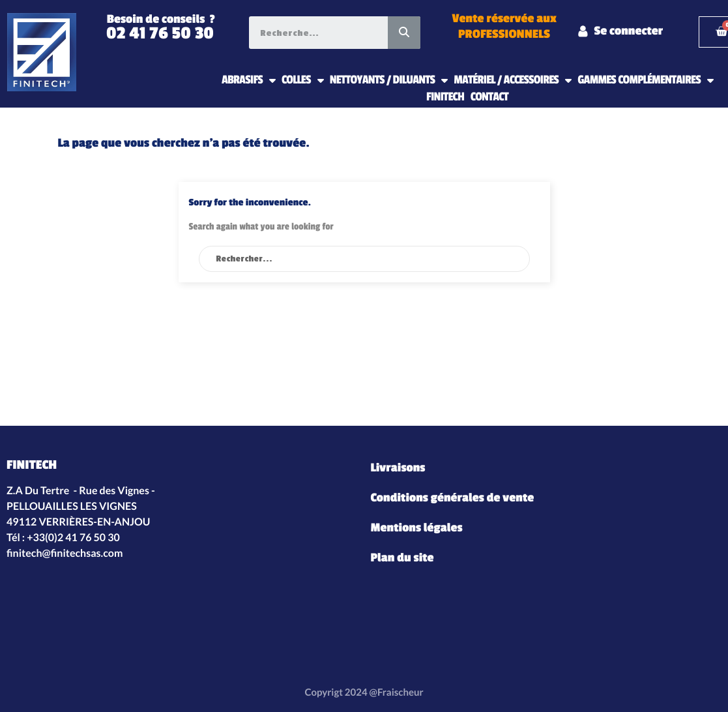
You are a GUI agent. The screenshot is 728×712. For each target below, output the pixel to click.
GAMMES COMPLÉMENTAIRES (645, 80)
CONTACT (489, 97)
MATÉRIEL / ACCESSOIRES (512, 80)
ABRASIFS (248, 80)
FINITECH (445, 97)
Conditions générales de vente (453, 498)
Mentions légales (417, 528)
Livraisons (398, 468)
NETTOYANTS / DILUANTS (388, 80)
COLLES (302, 80)
